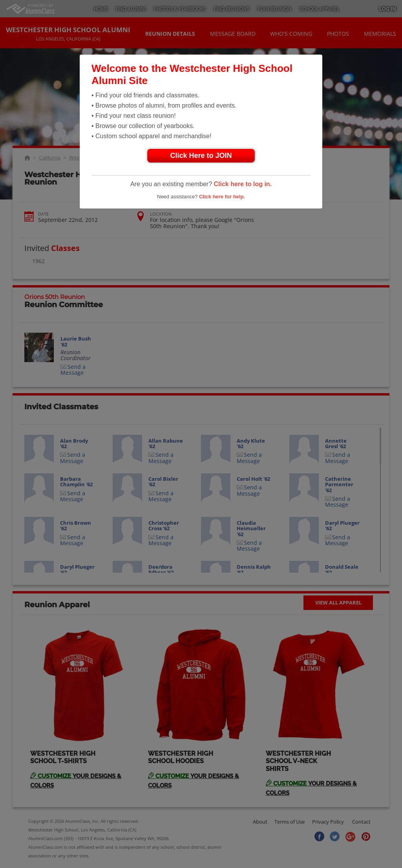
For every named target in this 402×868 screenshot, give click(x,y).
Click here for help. (222, 197)
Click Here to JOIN (201, 156)
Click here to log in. (243, 184)
